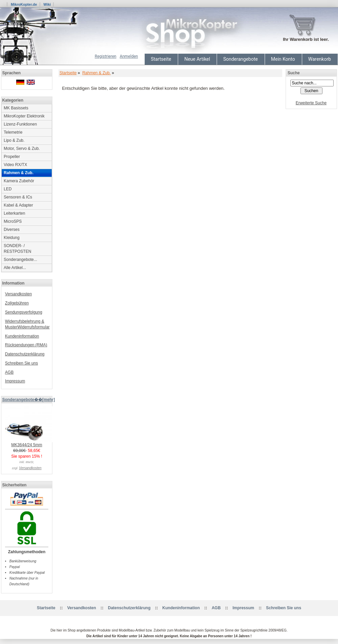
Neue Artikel (197, 59)
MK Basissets (16, 108)
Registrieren (105, 56)
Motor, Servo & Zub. (22, 149)
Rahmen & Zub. (96, 73)
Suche (294, 73)
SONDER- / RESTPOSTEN (17, 249)
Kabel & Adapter (18, 205)
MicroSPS (13, 221)
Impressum (15, 381)
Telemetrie (13, 132)
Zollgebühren (17, 303)
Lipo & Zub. (14, 140)
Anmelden (129, 56)
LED (8, 189)
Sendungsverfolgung (24, 312)
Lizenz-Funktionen (20, 124)
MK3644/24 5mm (29, 443)
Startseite (161, 59)
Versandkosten (18, 294)
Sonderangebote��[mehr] (28, 400)
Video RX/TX (15, 165)
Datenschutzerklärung (25, 354)
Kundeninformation (22, 336)
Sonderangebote (240, 59)
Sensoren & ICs (18, 197)
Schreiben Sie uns (21, 363)
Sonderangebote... (20, 260)
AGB (9, 372)
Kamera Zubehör (19, 181)
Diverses (12, 230)
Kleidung (12, 238)
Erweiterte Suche (311, 103)
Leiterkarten (14, 213)
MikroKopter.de (24, 4)
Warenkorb (320, 59)
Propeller (12, 157)
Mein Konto (283, 59)
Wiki (47, 4)
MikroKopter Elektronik (24, 116)
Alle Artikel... (15, 268)
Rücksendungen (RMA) (26, 345)
